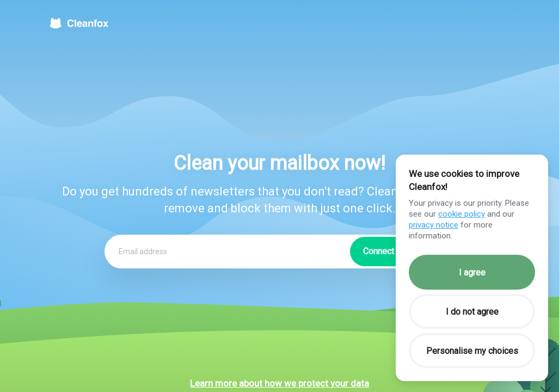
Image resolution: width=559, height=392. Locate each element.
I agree (472, 272)
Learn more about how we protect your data (279, 383)
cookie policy (462, 214)
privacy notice (434, 225)
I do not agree (472, 312)
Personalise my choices (472, 351)
